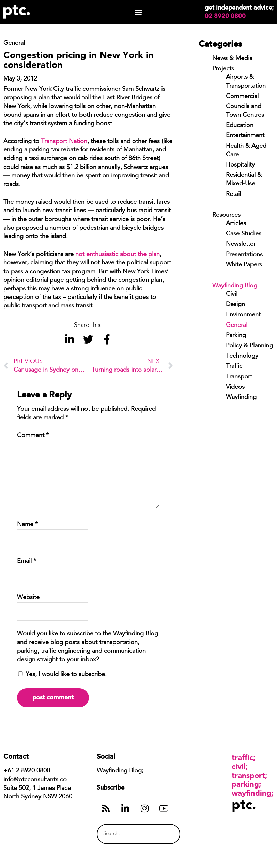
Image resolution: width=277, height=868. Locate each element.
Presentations (244, 255)
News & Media (232, 59)
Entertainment (245, 136)
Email (27, 561)
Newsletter (241, 244)
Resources (226, 215)
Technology (242, 356)
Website (28, 598)
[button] (138, 12)
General (237, 325)
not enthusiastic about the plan (118, 255)
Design (235, 305)
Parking (236, 336)
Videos (235, 387)
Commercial (242, 97)
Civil (232, 294)
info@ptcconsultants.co (35, 780)
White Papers (244, 265)
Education (240, 126)
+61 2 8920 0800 (27, 771)
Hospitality (240, 165)
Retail (233, 194)
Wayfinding (241, 397)
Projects (223, 69)
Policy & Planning (249, 346)
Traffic (234, 366)
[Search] (162, 834)
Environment (243, 315)
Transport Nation (64, 142)
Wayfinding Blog (235, 286)
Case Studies (244, 234)
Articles (236, 224)
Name (27, 525)
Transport (239, 377)
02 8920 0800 (225, 16)
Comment (33, 436)
